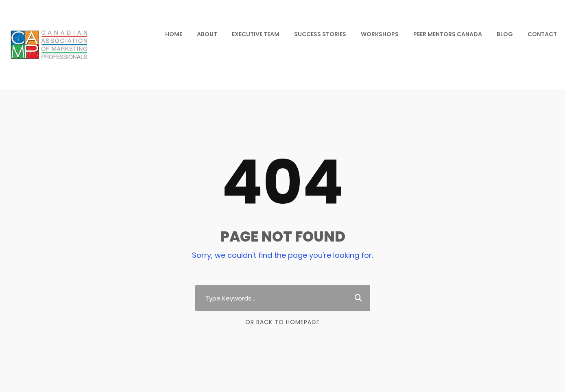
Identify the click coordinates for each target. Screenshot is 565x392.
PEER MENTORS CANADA (448, 34)
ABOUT (207, 34)
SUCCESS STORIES (320, 34)
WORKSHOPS (380, 34)
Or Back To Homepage (282, 322)
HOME (174, 34)
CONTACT (542, 34)
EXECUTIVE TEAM (256, 34)
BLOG (505, 34)
